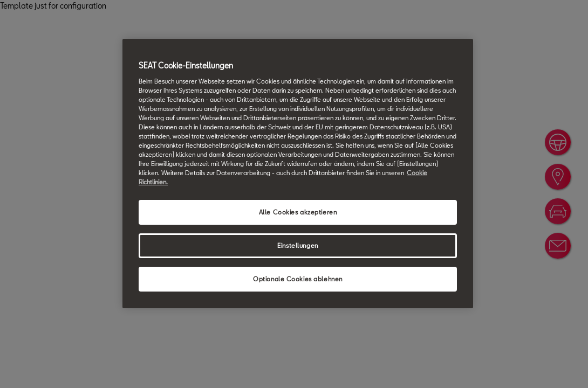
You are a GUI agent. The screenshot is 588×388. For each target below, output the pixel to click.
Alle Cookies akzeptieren (298, 212)
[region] (298, 174)
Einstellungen (298, 245)
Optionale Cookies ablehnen (298, 279)
